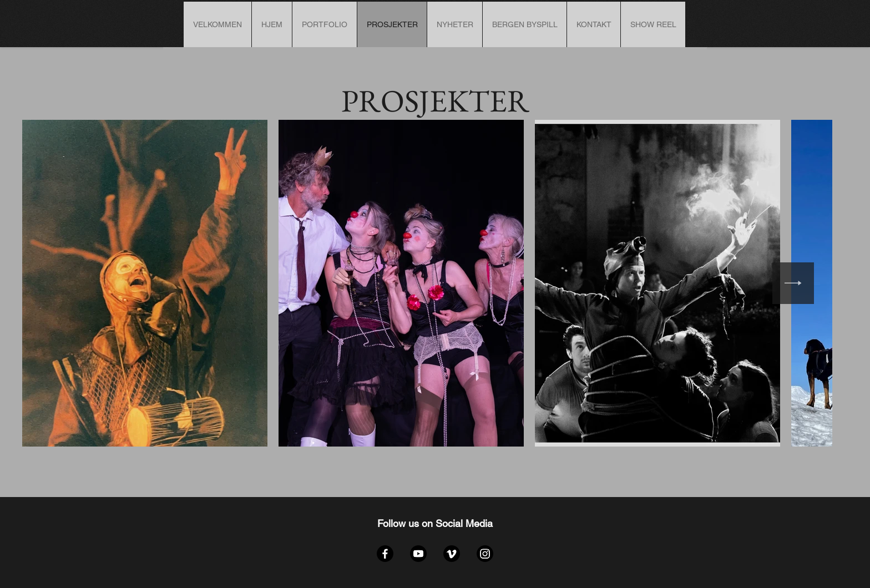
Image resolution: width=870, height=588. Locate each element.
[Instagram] (485, 554)
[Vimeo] (452, 554)
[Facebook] (385, 554)
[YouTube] (418, 554)
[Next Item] (793, 283)
